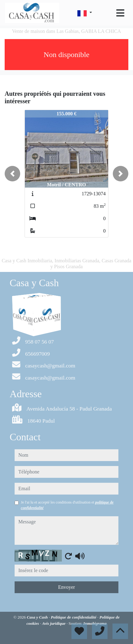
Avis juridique (54, 623)
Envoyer (66, 587)
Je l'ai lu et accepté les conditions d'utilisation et (67, 505)
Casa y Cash (38, 617)
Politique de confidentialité (74, 617)
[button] (12, 174)
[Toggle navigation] (120, 13)
